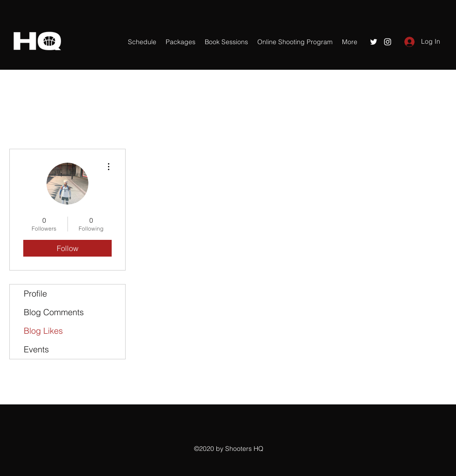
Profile (35, 294)
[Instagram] (388, 42)
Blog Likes (43, 331)
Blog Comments (54, 312)
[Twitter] (374, 42)
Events (36, 349)
